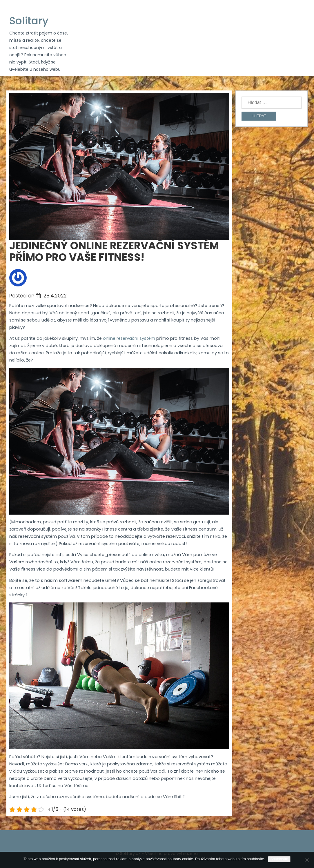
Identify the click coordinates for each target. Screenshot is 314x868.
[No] (307, 860)
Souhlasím (279, 859)
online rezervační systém (129, 338)
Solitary (29, 21)
